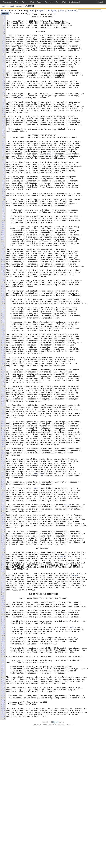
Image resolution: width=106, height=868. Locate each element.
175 (3, 449)
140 (3, 361)
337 (3, 852)
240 (3, 611)
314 (3, 795)
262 (3, 665)
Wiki (16, 2)
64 (4, 172)
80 (4, 212)
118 (3, 307)
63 (4, 170)
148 (3, 381)
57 (4, 155)
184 (3, 471)
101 (3, 264)
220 (3, 561)
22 (4, 67)
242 (3, 616)
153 (3, 394)
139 (3, 359)
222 (3, 566)
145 (3, 374)
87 (4, 229)
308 (3, 780)
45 (4, 125)
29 (4, 85)
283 (3, 718)
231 (3, 588)
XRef (64, 2)
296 (3, 750)
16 (4, 52)
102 (3, 267)
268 (3, 680)
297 (3, 753)
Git (57, 2)
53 (4, 145)
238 (3, 606)
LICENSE (31, 6)
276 (3, 700)
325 (3, 822)
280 (3, 710)
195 (3, 498)
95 (4, 249)
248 (3, 630)
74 (4, 197)
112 (3, 292)
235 (3, 598)
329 (3, 832)
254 (3, 645)
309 (3, 782)
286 (3, 725)
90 (4, 237)
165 (3, 424)
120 (3, 312)
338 (3, 855)
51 (4, 140)
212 (3, 541)
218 (3, 556)
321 (3, 812)
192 (3, 491)
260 (3, 660)
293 (3, 743)
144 (3, 371)
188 (3, 481)
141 (3, 364)
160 (3, 411)
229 (3, 583)
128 (3, 332)
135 (3, 349)
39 (4, 110)
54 (4, 147)
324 (3, 820)
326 (3, 825)
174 (3, 446)
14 (4, 47)
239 (3, 608)
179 (3, 459)
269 (3, 683)
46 (4, 127)
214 (3, 546)
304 (3, 770)
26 (4, 77)
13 (4, 45)
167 (3, 429)
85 (4, 224)
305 (3, 772)
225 (3, 573)
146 (3, 376)
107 (3, 279)
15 (4, 50)
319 (3, 807)
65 (4, 175)
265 (3, 673)
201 (3, 513)
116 (3, 302)
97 (4, 254)
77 (4, 204)
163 (3, 419)
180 (3, 461)
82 (4, 217)
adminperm (21, 6)
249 (3, 633)
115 (3, 299)
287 (3, 728)
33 (4, 95)
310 (3, 785)
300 (3, 760)
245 (3, 623)
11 (4, 40)
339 (3, 857)
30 (4, 87)
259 (3, 658)
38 (4, 107)
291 (3, 738)
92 (4, 242)
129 (3, 334)
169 (3, 434)
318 (3, 805)
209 (3, 533)
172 (3, 441)
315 (3, 797)
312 (3, 790)
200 (3, 511)
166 (3, 426)
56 (4, 152)
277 (3, 703)
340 (3, 860)
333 (3, 842)
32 (4, 92)
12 (4, 42)
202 (3, 516)
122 (3, 317)
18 (4, 57)
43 (4, 120)
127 (3, 329)
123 (3, 319)
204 (3, 521)
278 (3, 705)
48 (4, 132)
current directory (19, 14)
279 (3, 708)
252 (3, 640)
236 (3, 601)
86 (4, 227)
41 (4, 115)
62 (4, 167)
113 (3, 294)
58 (4, 157)
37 (4, 105)
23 (4, 70)
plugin (12, 6)
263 (3, 668)
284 (3, 720)
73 (4, 194)
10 (4, 38)
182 (3, 466)
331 (3, 837)
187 (3, 479)
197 (3, 503)
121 (3, 314)
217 (3, 553)
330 (3, 835)
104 (3, 272)
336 (3, 850)
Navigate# (52, 11)
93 (4, 244)
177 (3, 454)
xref (3, 6)
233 (3, 593)
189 (3, 483)
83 (4, 219)
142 (3, 366)
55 (4, 150)
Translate (49, 2)
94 (4, 247)
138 (3, 356)
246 (3, 625)
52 (4, 142)
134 (3, 346)
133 (3, 344)
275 (3, 698)
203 (3, 518)
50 (4, 137)
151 (3, 389)
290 (3, 735)
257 (3, 653)
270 (3, 685)
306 (3, 775)
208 (3, 531)
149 (3, 384)
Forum (24, 2)
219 (3, 558)
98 (4, 257)
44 (4, 122)
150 (3, 386)
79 (4, 209)
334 (3, 845)
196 (3, 501)
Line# (30, 11)
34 (4, 97)
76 (4, 202)
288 (3, 730)
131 (3, 339)
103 (3, 269)
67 (4, 180)
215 (3, 548)
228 (3, 581)
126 (3, 327)
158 (3, 406)
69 (4, 185)
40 (4, 112)
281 (3, 713)
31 (4, 90)
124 (3, 322)
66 (4, 177)
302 (3, 765)
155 (3, 399)
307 (3, 777)
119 (3, 309)
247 (3, 628)
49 (4, 135)
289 (3, 733)
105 (3, 274)
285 (3, 723)
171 (3, 439)
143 (3, 369)
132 (3, 341)
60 (4, 162)
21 (4, 65)
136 (3, 351)
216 (3, 551)
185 (3, 474)
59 (4, 160)
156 (3, 401)
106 (3, 277)
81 (4, 214)
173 (3, 444)
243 (3, 618)
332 (3, 840)
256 (3, 650)
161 (3, 414)
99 (4, 259)
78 (4, 207)
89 (4, 234)
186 (3, 476)
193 (3, 493)
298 (3, 755)
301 (3, 763)
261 (3, 663)
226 (3, 576)
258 (3, 655)
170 (3, 436)
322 (3, 815)
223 (3, 568)
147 (3, 379)
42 (4, 117)
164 (3, 421)
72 (4, 192)
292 (3, 740)
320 (3, 810)
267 (3, 678)
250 (3, 635)
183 (3, 469)
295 (3, 748)
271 (3, 688)
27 (4, 80)
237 (3, 603)
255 (3, 648)
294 (3, 745)
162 (3, 416)
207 (3, 528)
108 (3, 282)
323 (3, 817)
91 (4, 239)
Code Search (75, 2)
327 (3, 827)
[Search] (90, 11)
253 (3, 643)
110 (3, 287)
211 (3, 538)
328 (3, 830)
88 (4, 232)
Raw (61, 11)
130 (3, 336)
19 (4, 60)
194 (3, 496)
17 (4, 55)
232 (3, 591)
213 (3, 543)
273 (3, 693)
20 (4, 62)
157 (3, 404)
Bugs (39, 2)
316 (3, 800)
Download (71, 11)
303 (3, 768)
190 (3, 486)
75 (4, 199)
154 (3, 396)
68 (4, 182)
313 (3, 792)
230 (3, 586)
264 (3, 670)
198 (3, 506)
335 (3, 847)
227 (3, 578)
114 (3, 297)
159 (3, 409)
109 (3, 284)
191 (3, 488)
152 (3, 391)
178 (3, 456)
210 (3, 536)
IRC (32, 2)
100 (3, 262)
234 (3, 596)
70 (4, 187)
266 (3, 675)
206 (3, 526)
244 (3, 621)
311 (3, 787)
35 (4, 100)
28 (4, 82)
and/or (21, 115)
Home (4, 11)
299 (3, 758)
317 (3, 802)
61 (4, 165)
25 (4, 75)
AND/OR (63, 665)
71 (4, 189)
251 (3, 638)
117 (3, 304)
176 (3, 451)
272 (3, 690)
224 (3, 571)
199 (3, 508)
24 (4, 72)
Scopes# (40, 11)
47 (4, 130)
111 (3, 289)
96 (4, 252)
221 (3, 563)
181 (3, 464)
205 (3, 523)
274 (3, 695)
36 (4, 102)
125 (3, 324)
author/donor (39, 566)
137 (3, 354)
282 (3, 715)
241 (3, 613)
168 (3, 431)
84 (4, 222)
